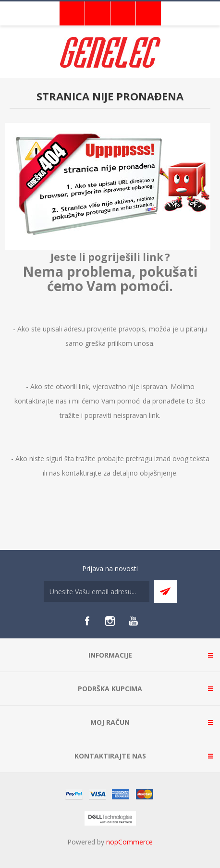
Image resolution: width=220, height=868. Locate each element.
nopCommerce (129, 842)
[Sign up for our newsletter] (97, 592)
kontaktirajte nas (41, 401)
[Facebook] (87, 621)
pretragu (139, 458)
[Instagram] (110, 621)
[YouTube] (133, 621)
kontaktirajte (82, 473)
